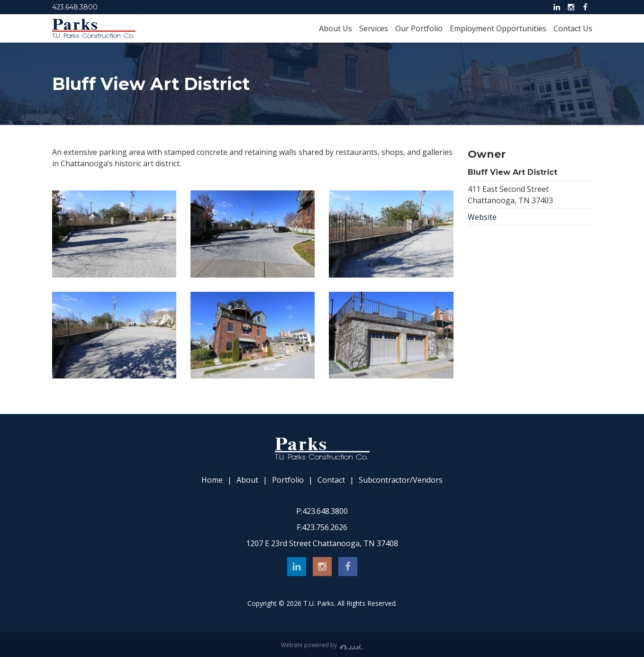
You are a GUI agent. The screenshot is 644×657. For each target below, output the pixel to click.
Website (482, 217)
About (247, 480)
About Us (336, 28)
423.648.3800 (75, 7)
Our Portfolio (419, 28)
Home (212, 480)
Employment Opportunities (498, 28)
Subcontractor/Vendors (401, 480)
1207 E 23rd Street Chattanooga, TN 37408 (322, 543)
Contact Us (573, 28)
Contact (331, 480)
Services (374, 28)
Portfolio (288, 480)
